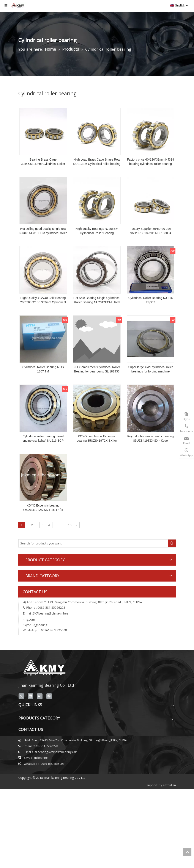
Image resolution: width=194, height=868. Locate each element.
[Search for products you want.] (93, 543)
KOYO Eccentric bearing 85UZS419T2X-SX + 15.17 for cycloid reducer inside (43, 508)
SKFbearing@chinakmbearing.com (55, 752)
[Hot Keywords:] (172, 543)
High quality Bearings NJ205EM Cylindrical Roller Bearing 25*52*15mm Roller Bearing (97, 231)
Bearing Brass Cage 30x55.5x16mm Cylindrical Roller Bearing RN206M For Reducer (43, 162)
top (187, 852)
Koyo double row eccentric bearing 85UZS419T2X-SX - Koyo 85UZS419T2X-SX (151, 439)
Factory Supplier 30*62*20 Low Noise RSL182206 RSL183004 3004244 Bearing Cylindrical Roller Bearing (151, 231)
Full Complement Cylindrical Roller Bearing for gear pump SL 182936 (97, 369)
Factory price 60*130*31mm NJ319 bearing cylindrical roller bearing (151, 162)
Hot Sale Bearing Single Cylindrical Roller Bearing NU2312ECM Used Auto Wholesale (97, 300)
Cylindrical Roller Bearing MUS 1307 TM (43, 369)
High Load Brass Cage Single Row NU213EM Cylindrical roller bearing (97, 162)
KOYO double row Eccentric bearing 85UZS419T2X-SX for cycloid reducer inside (97, 439)
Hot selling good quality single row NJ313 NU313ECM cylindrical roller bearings (43, 231)
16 (70, 525)
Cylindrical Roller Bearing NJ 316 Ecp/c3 (151, 300)
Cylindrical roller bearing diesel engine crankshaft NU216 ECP (43, 438)
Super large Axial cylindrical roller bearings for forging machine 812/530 (150, 369)
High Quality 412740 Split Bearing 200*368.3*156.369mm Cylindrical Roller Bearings (43, 300)
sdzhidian (169, 785)
